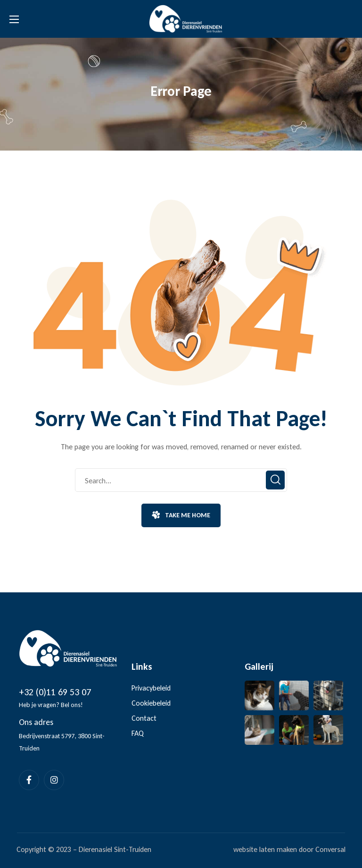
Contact (144, 718)
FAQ (138, 733)
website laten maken (265, 849)
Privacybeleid (151, 688)
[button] (181, 515)
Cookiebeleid (151, 703)
